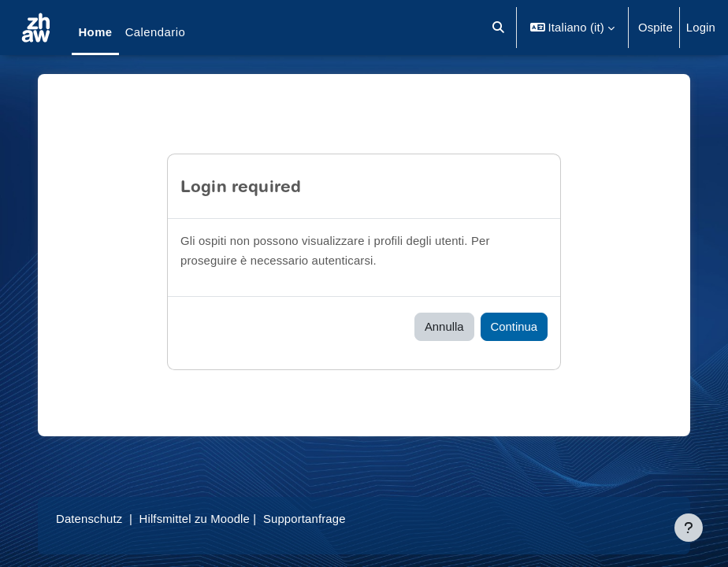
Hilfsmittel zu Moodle (195, 519)
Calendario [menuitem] (156, 32)
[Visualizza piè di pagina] (689, 528)
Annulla (444, 327)
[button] (498, 28)
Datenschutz (89, 519)
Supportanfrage (305, 519)
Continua (514, 327)
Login (701, 28)
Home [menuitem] (95, 32)
